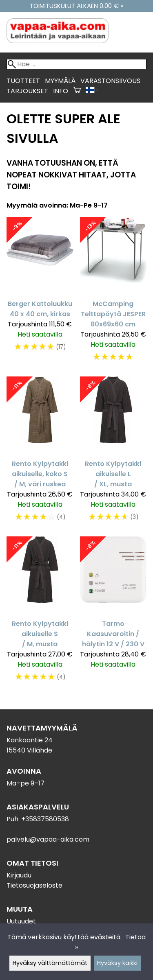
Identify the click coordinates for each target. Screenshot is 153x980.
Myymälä (60, 81)
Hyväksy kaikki (117, 963)
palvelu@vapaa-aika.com (48, 839)
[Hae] (76, 64)
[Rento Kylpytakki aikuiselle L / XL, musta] (113, 453)
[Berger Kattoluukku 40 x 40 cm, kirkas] (40, 294)
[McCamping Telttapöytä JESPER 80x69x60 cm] (113, 294)
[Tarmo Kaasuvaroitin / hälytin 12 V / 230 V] (113, 613)
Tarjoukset (27, 91)
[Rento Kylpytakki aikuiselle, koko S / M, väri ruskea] (40, 453)
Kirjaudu (19, 875)
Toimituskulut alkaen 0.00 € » (76, 6)
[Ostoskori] (77, 91)
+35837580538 (45, 819)
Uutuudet (21, 921)
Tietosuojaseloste (34, 885)
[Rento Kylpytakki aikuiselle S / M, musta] (40, 613)
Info (61, 91)
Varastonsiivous (110, 81)
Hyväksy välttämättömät (50, 963)
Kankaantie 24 (30, 740)
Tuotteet (23, 81)
